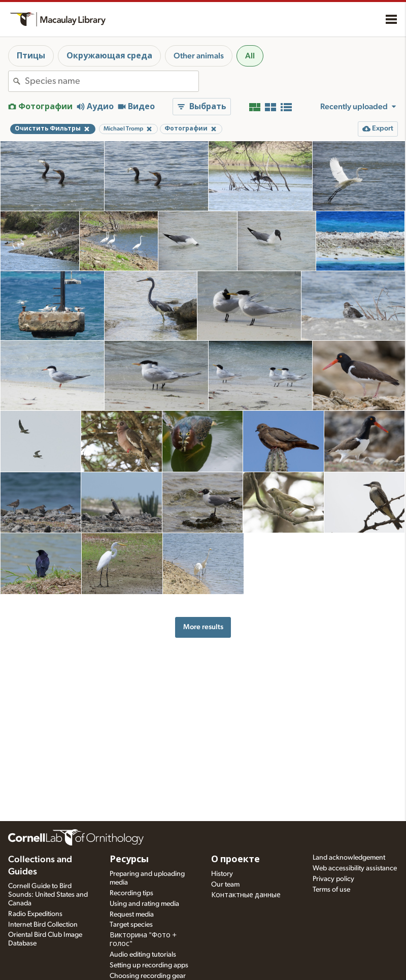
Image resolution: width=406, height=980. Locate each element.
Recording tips (131, 893)
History (222, 874)
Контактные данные (246, 895)
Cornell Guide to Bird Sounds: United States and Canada (48, 895)
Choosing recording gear (148, 976)
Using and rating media (144, 904)
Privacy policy (333, 879)
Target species (131, 925)
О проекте (235, 860)
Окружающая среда (109, 56)
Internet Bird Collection (43, 925)
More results (203, 627)
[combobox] (112, 81)
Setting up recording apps (149, 965)
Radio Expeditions (35, 914)
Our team (225, 885)
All (250, 56)
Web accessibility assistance (355, 868)
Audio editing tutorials (143, 955)
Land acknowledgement (349, 858)
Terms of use (331, 890)
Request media (132, 914)
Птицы (31, 56)
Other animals (199, 56)
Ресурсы (129, 860)
